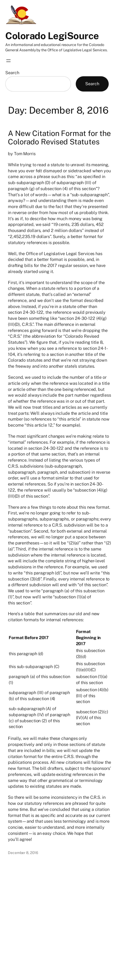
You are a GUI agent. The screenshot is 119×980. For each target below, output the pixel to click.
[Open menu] (8, 61)
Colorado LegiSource (52, 36)
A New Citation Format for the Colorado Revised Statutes (59, 138)
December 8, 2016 (23, 853)
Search (12, 73)
